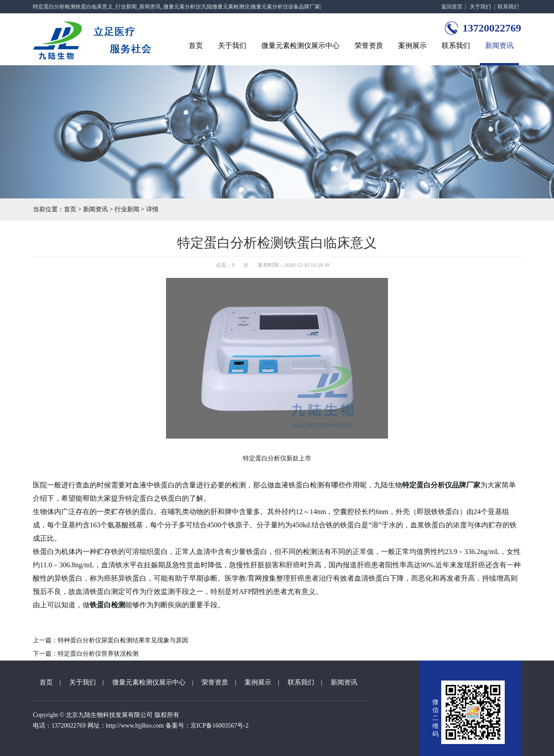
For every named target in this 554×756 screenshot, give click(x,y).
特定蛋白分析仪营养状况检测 (98, 654)
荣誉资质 (369, 46)
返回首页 (452, 7)
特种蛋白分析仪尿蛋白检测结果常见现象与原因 (123, 640)
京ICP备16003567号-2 (220, 726)
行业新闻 (127, 209)
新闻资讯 (499, 46)
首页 (196, 46)
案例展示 (412, 46)
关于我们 (480, 7)
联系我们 (508, 7)
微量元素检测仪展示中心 (301, 46)
